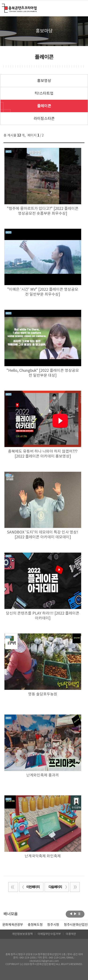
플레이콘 (44, 106)
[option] (35, 925)
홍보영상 (44, 81)
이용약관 (71, 934)
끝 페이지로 (75, 887)
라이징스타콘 (44, 119)
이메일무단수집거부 (49, 934)
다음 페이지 (58, 887)
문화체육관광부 (13, 925)
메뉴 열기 (82, 8)
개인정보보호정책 (22, 934)
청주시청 (53, 925)
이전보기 (71, 914)
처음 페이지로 (13, 887)
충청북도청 (35, 925)
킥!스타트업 (44, 93)
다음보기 (75, 914)
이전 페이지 (30, 887)
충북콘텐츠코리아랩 (3, 6)
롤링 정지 (79, 914)
